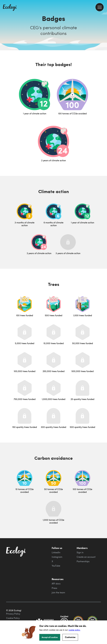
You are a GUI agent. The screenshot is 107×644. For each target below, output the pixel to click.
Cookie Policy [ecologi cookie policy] (13, 618)
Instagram (57, 557)
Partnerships (83, 561)
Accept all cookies (50, 637)
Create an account (86, 557)
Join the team (58, 592)
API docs (56, 584)
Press (54, 588)
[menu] (100, 7)
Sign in (80, 552)
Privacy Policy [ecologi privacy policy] (13, 614)
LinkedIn (56, 552)
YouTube (56, 566)
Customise (70, 637)
